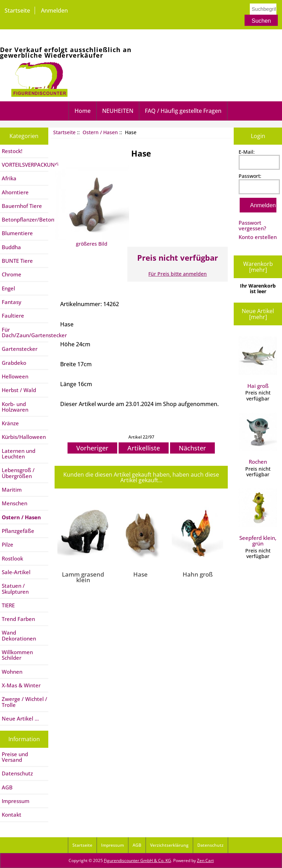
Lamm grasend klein (83, 577)
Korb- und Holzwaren (15, 407)
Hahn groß (198, 574)
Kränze (10, 423)
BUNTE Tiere (17, 261)
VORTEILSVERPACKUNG (25, 165)
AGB (7, 787)
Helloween (15, 376)
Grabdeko (14, 363)
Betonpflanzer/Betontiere (25, 219)
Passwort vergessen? (252, 225)
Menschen (15, 503)
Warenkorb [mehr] (258, 267)
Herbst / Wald (19, 390)
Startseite (17, 10)
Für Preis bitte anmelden (178, 274)
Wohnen (12, 672)
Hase (140, 574)
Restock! (12, 151)
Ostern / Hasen (100, 132)
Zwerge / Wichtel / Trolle (24, 702)
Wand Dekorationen (19, 635)
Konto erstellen (258, 237)
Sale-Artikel (16, 572)
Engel (8, 288)
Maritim (12, 490)
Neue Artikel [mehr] (258, 314)
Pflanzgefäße (18, 531)
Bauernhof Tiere (22, 206)
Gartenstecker (20, 349)
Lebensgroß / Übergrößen (18, 473)
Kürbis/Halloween (24, 437)
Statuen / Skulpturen (15, 588)
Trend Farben (18, 619)
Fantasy (12, 302)
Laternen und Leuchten (19, 454)
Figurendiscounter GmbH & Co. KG (138, 860)
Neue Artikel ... (20, 718)
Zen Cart (205, 860)
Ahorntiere (15, 192)
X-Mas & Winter (21, 685)
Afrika (9, 178)
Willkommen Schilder (17, 655)
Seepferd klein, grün (258, 518)
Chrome (12, 274)
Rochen (258, 439)
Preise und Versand (15, 757)
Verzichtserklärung (169, 845)
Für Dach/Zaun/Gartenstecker (25, 332)
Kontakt (12, 815)
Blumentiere (17, 233)
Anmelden (54, 10)
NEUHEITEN (118, 111)
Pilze (8, 544)
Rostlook (12, 558)
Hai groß (258, 363)
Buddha (11, 247)
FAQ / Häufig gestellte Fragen (183, 111)
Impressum (16, 801)
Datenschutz (17, 773)
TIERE (8, 605)
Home (83, 111)
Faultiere (13, 316)
